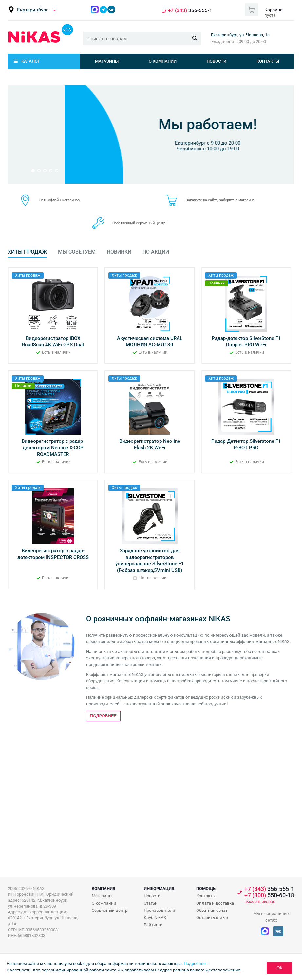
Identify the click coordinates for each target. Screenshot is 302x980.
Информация (159, 888)
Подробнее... (196, 963)
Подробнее (149, 152)
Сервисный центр (110, 910)
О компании (163, 61)
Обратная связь (212, 910)
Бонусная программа (151, 115)
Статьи (151, 903)
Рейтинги (153, 925)
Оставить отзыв (212, 918)
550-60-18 (269, 895)
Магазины (107, 61)
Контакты (268, 61)
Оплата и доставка (215, 903)
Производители (160, 910)
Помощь (206, 888)
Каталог (31, 61)
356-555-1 (190, 11)
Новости (217, 61)
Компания (104, 888)
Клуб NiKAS (155, 918)
